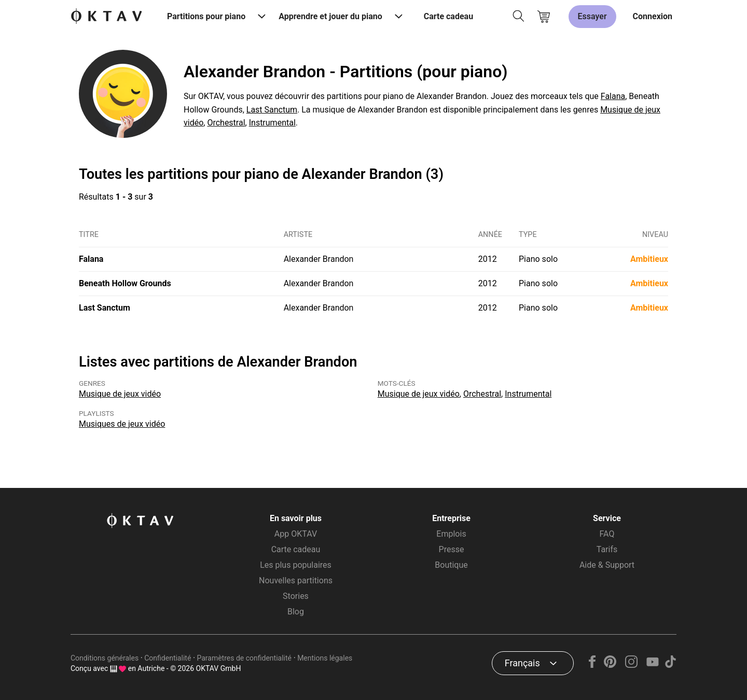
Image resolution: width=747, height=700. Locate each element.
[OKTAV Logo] (106, 17)
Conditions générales (105, 658)
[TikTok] (670, 665)
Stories (296, 596)
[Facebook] (592, 665)
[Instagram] (632, 665)
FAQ (607, 534)
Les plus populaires (296, 565)
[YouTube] (652, 665)
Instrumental (272, 123)
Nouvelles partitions (296, 580)
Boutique (451, 565)
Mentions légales (325, 658)
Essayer (592, 16)
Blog (296, 612)
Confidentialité (168, 658)
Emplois (451, 534)
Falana (613, 96)
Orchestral (226, 123)
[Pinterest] (610, 665)
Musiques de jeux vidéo (122, 424)
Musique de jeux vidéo (120, 394)
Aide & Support (607, 565)
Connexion (653, 16)
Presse (452, 549)
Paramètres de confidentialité (244, 658)
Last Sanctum (272, 110)
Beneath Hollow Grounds (125, 283)
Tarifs (607, 549)
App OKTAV (296, 534)
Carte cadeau (448, 16)
